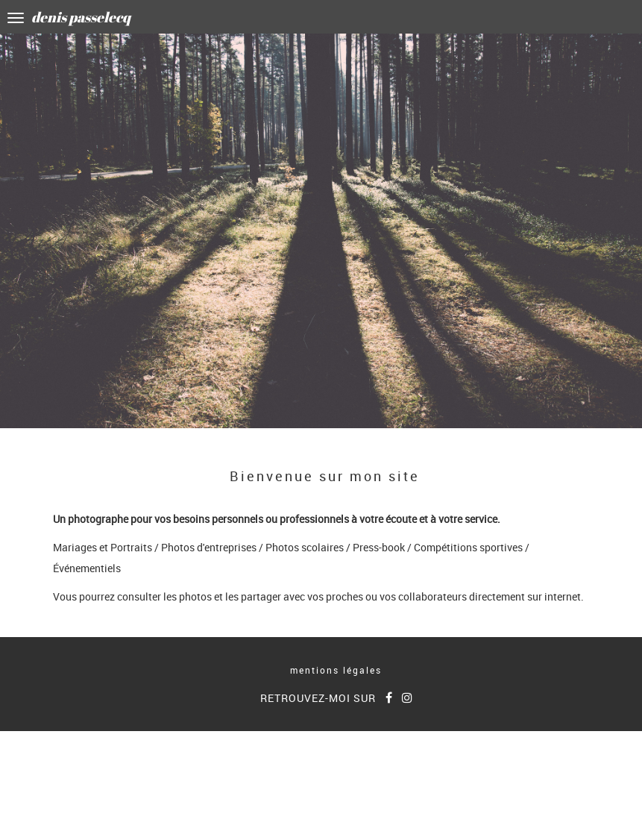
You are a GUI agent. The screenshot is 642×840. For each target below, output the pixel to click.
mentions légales (336, 670)
